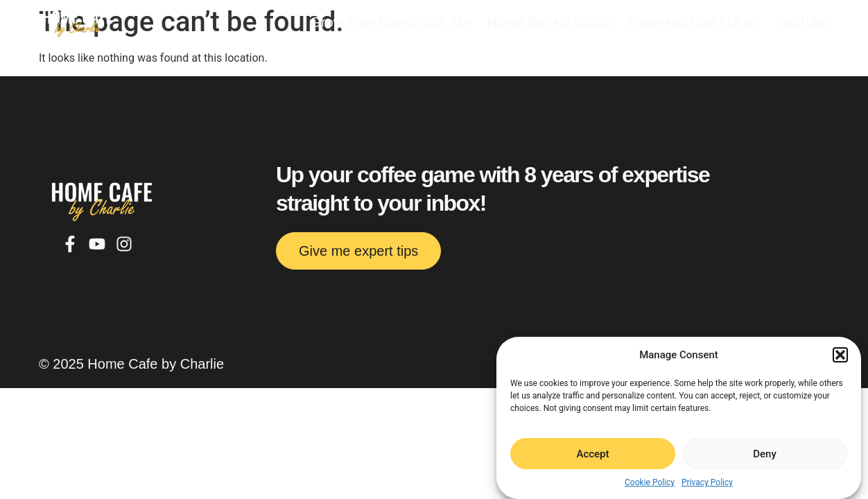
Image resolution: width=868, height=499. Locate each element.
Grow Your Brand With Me (390, 22)
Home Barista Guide (550, 22)
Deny (765, 454)
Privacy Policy (707, 482)
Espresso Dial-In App (694, 22)
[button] (840, 355)
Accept (592, 454)
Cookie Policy (650, 482)
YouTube (802, 22)
